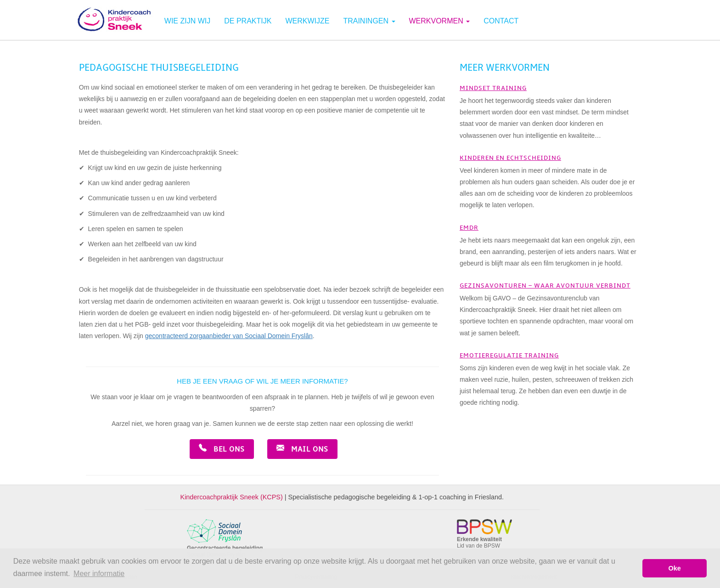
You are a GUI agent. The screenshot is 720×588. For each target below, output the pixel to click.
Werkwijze (307, 21)
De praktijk (248, 21)
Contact (501, 21)
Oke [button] (675, 568)
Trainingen (369, 21)
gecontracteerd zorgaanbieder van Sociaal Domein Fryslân (229, 336)
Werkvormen (440, 21)
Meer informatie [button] (99, 574)
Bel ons (222, 449)
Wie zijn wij (187, 21)
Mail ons (302, 449)
